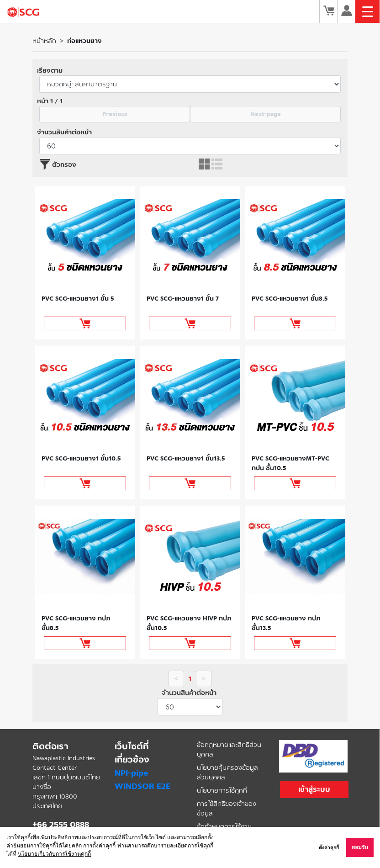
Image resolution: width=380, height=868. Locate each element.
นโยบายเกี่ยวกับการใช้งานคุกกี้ (54, 854)
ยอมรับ (360, 847)
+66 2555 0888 (61, 825)
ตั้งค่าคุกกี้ (329, 848)
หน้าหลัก (44, 41)
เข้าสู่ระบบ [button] (314, 789)
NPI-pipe (131, 773)
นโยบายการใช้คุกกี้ (222, 791)
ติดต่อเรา (50, 746)
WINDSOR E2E (142, 786)
